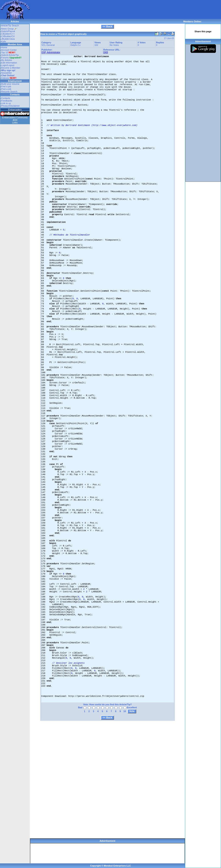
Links (15, 123)
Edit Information (9, 63)
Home (4, 47)
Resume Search (9, 92)
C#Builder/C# (8, 36)
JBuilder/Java (8, 39)
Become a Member (11, 68)
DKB (106, 52)
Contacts (6, 98)
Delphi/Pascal (8, 31)
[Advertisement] (107, 10)
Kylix (4, 41)
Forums (11, 58)
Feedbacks (7, 101)
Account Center (9, 50)
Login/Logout (8, 65)
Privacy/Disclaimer (11, 106)
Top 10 (5, 52)
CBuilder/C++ (8, 34)
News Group (9, 29)
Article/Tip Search (10, 25)
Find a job (6, 86)
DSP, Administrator (51, 52)
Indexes (5, 78)
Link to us (6, 103)
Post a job (6, 89)
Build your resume (10, 84)
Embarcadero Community (15, 117)
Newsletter (7, 73)
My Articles (7, 60)
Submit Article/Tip (10, 55)
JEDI (15, 120)
